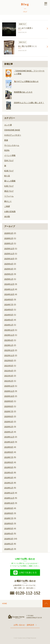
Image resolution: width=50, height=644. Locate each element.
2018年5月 (9, 529)
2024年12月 (9, 284)
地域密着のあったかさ (23, 92)
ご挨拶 (7, 206)
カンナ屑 (8, 125)
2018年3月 (9, 539)
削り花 (7, 176)
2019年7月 (9, 457)
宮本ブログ (9, 161)
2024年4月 (9, 320)
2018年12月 (9, 493)
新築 (6, 140)
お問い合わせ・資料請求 (25, 625)
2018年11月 (9, 498)
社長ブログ (9, 186)
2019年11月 (9, 437)
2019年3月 (9, 478)
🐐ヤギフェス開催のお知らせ (26, 81)
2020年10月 (9, 396)
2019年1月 (9, 488)
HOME (5, 604)
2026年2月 (9, 238)
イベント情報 (10, 155)
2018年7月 (9, 518)
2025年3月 (9, 269)
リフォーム (9, 196)
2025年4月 (9, 264)
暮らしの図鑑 (10, 181)
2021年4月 (9, 371)
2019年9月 (9, 447)
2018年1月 (9, 549)
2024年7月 (9, 305)
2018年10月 (9, 503)
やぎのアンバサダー (13, 135)
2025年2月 (9, 274)
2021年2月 (9, 381)
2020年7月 (9, 411)
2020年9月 (9, 401)
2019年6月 (9, 462)
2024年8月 (9, 300)
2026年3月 (9, 233)
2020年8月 (9, 406)
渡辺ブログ (9, 191)
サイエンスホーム (12, 145)
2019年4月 (9, 473)
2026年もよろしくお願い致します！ (29, 103)
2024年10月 (9, 294)
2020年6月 (9, 416)
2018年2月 (9, 544)
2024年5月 (9, 315)
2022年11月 (9, 355)
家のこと (8, 201)
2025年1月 (9, 279)
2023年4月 (9, 340)
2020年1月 (9, 432)
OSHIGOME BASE (12, 130)
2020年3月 (9, 422)
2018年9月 (9, 508)
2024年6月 (9, 310)
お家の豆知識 (10, 211)
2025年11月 (9, 254)
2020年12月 (9, 386)
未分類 (7, 217)
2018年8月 (9, 513)
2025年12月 (9, 249)
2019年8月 (9, 452)
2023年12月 (9, 330)
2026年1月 (9, 243)
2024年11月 (9, 289)
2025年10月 (9, 259)
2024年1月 (9, 325)
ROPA (7, 150)
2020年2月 (9, 427)
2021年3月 (9, 376)
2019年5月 (9, 467)
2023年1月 (9, 345)
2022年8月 (9, 361)
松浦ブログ (9, 171)
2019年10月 (9, 442)
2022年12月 (9, 350)
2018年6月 (9, 523)
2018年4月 (9, 534)
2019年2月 (9, 483)
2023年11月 (9, 335)
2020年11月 (9, 391)
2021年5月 (9, 366)
